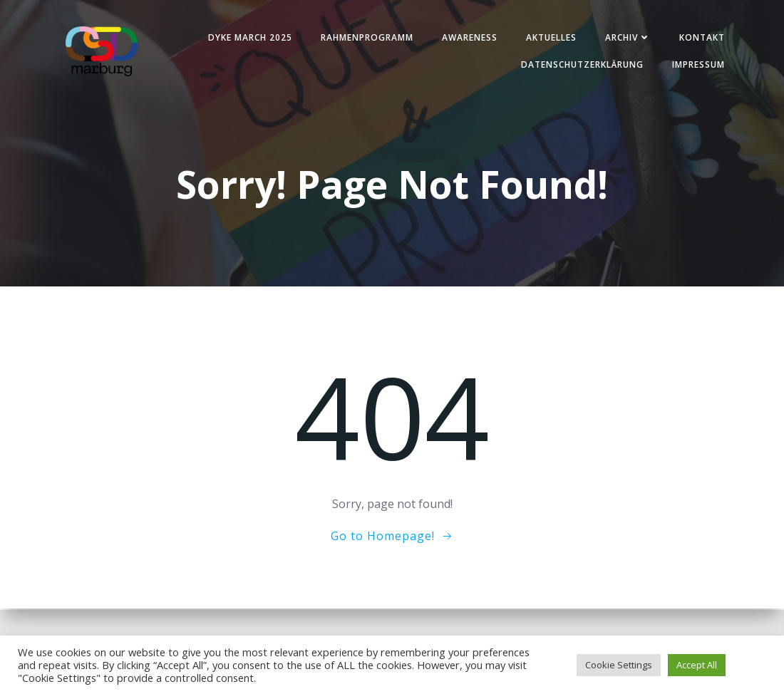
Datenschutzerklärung (580, 65)
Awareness (468, 38)
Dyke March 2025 (248, 38)
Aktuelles (549, 38)
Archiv (626, 38)
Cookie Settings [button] (619, 665)
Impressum (696, 65)
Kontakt (700, 38)
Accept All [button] (697, 665)
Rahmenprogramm (365, 38)
